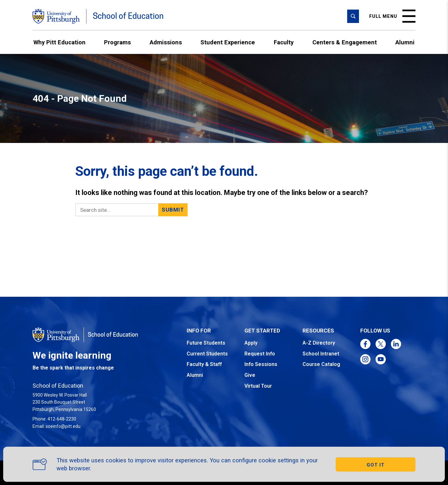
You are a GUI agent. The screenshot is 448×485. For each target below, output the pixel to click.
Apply (251, 343)
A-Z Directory (319, 343)
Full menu (392, 16)
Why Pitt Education (60, 42)
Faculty (284, 42)
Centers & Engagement (345, 42)
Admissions (166, 42)
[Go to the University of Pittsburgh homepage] (56, 16)
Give (250, 375)
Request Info (260, 354)
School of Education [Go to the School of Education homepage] (128, 16)
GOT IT (376, 465)
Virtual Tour (258, 386)
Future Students (206, 343)
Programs (117, 42)
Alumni (405, 42)
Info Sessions (261, 364)
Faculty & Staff (204, 364)
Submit (173, 210)
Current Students (207, 354)
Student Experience (228, 42)
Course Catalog (321, 364)
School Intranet (321, 354)
